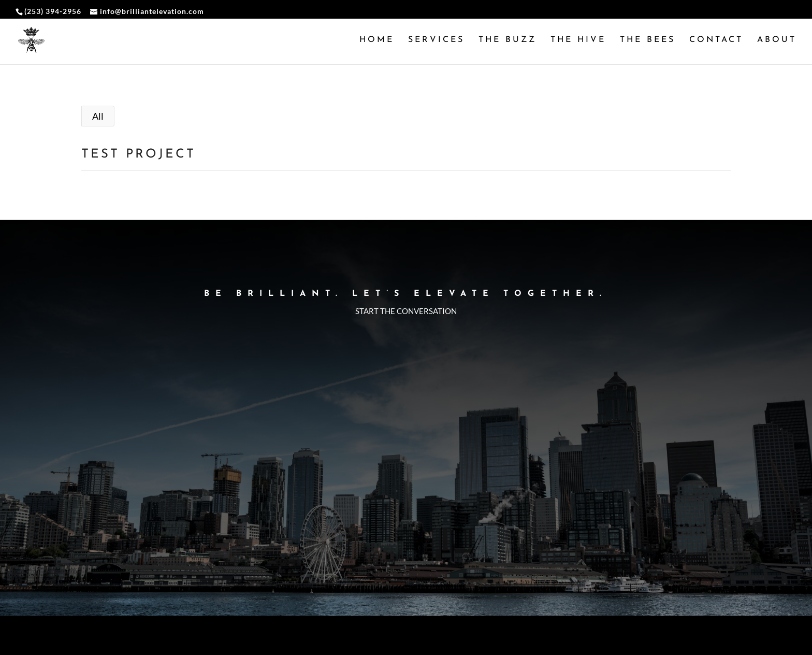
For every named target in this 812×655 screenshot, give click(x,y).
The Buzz (508, 40)
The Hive (578, 40)
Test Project (139, 154)
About (777, 40)
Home (377, 40)
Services (436, 40)
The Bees (648, 40)
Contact (716, 40)
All (98, 116)
